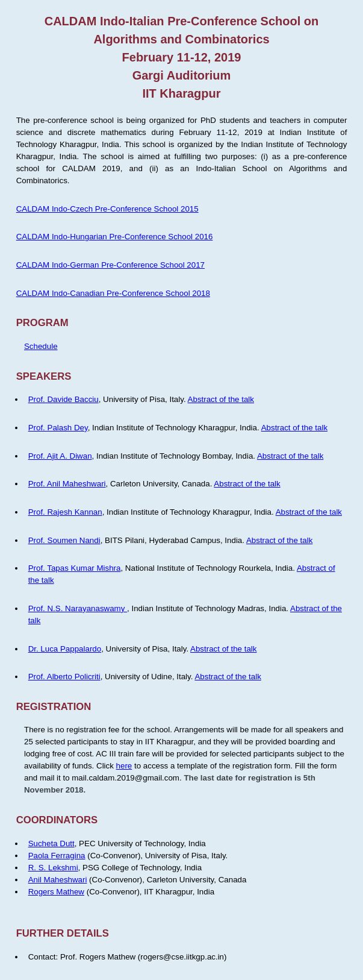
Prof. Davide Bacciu (64, 399)
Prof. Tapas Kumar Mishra (75, 568)
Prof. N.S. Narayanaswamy (78, 608)
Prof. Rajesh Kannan (65, 512)
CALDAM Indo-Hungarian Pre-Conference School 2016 (115, 237)
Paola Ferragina (57, 856)
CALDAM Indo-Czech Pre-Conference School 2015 (107, 209)
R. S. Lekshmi (53, 868)
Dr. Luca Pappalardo (65, 649)
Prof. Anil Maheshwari (67, 484)
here (124, 766)
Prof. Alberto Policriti (64, 677)
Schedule (41, 346)
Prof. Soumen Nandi (64, 540)
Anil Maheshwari (58, 880)
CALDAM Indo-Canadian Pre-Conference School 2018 (113, 293)
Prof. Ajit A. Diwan (60, 456)
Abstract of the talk (221, 399)
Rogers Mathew (56, 892)
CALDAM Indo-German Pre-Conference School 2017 (110, 265)
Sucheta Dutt (51, 843)
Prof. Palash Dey (58, 428)
